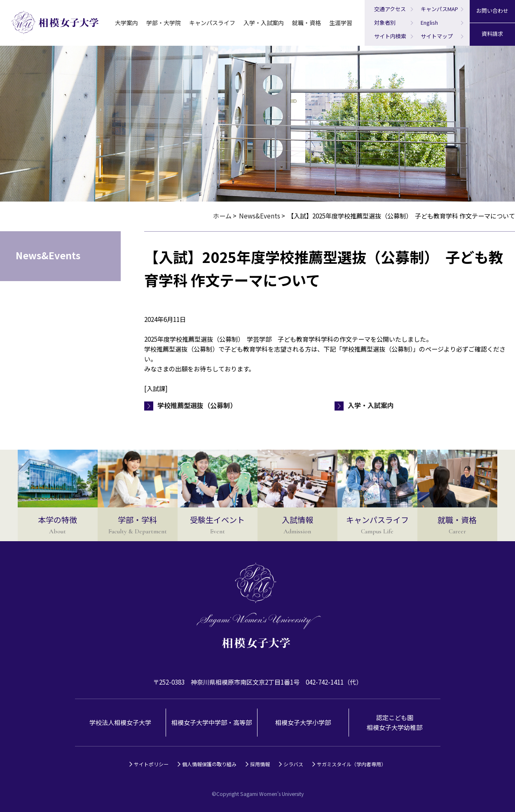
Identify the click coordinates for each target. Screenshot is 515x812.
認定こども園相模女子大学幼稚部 (394, 722)
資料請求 (492, 34)
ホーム (222, 216)
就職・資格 (307, 23)
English (429, 22)
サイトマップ (437, 36)
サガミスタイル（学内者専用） (351, 764)
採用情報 (260, 764)
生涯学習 (341, 23)
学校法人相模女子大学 (120, 722)
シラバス (293, 764)
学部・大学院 (164, 23)
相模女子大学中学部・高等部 (212, 722)
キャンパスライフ (212, 23)
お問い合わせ (492, 11)
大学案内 (126, 23)
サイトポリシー (151, 764)
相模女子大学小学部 (303, 722)
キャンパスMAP (439, 9)
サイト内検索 (390, 36)
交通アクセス (390, 9)
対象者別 (385, 22)
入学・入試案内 (264, 23)
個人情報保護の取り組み (209, 764)
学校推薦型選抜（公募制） (197, 405)
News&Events (260, 216)
